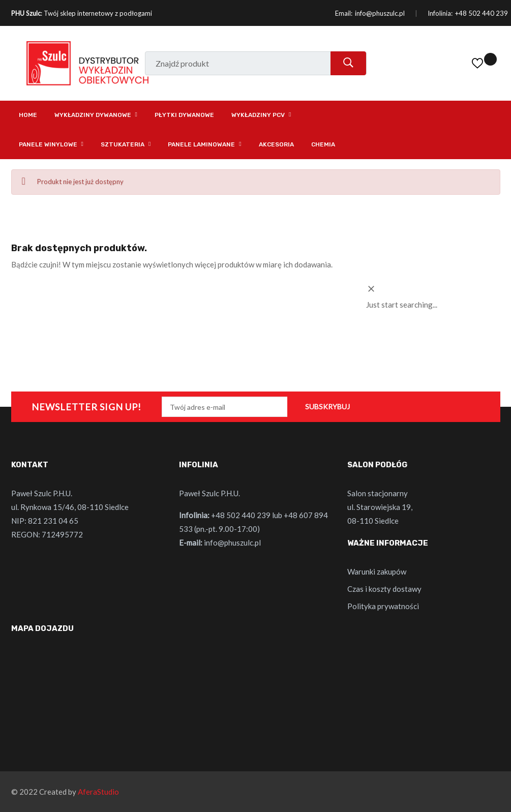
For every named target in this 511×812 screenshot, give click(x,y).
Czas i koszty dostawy (384, 589)
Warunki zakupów (377, 572)
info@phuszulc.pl (380, 13)
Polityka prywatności (383, 606)
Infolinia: (440, 13)
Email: (344, 13)
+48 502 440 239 (482, 13)
